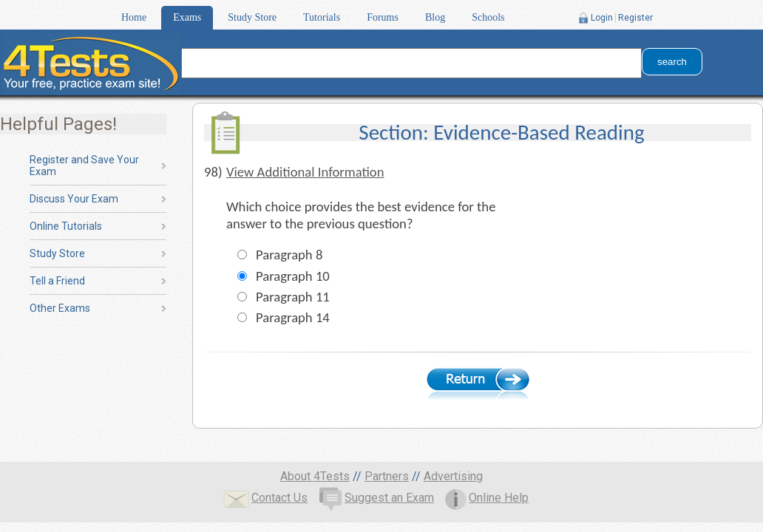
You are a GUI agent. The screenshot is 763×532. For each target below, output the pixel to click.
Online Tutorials (66, 226)
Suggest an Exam (376, 498)
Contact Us (265, 498)
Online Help (487, 498)
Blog (435, 17)
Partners (387, 476)
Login (602, 18)
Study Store (252, 17)
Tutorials (322, 17)
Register (635, 18)
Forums (383, 17)
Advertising (453, 476)
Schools (488, 17)
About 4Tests (315, 476)
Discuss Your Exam (74, 199)
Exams (187, 17)
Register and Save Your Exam (84, 166)
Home (134, 17)
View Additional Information (305, 172)
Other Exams (60, 308)
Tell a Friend (57, 281)
